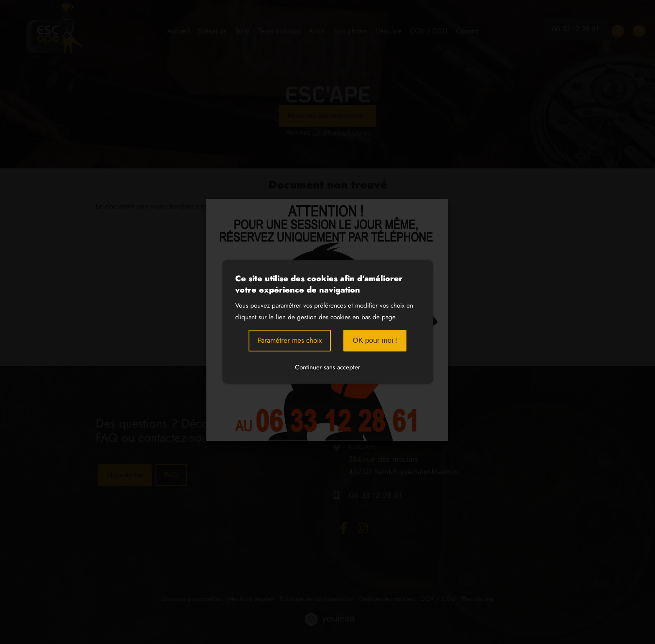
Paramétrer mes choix (290, 340)
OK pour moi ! (375, 340)
